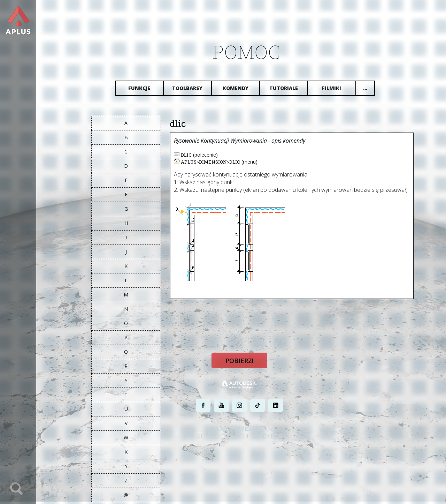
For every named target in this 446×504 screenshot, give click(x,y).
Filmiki (336, 90)
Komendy (240, 90)
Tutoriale (288, 90)
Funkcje (144, 90)
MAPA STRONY (311, 453)
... (370, 90)
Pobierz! (244, 365)
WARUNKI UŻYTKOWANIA (273, 453)
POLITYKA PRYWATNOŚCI (226, 453)
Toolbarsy (192, 90)
